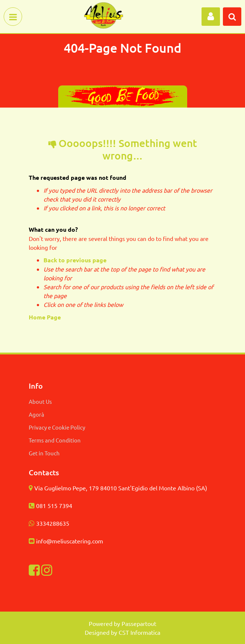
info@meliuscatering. (64, 541)
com (98, 541)
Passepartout (139, 623)
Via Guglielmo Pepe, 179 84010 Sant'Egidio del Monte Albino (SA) (121, 488)
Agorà (36, 414)
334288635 (54, 523)
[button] (211, 17)
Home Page (45, 317)
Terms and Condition (55, 440)
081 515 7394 (54, 505)
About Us (40, 401)
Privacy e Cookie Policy (57, 427)
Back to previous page (75, 260)
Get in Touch (44, 453)
